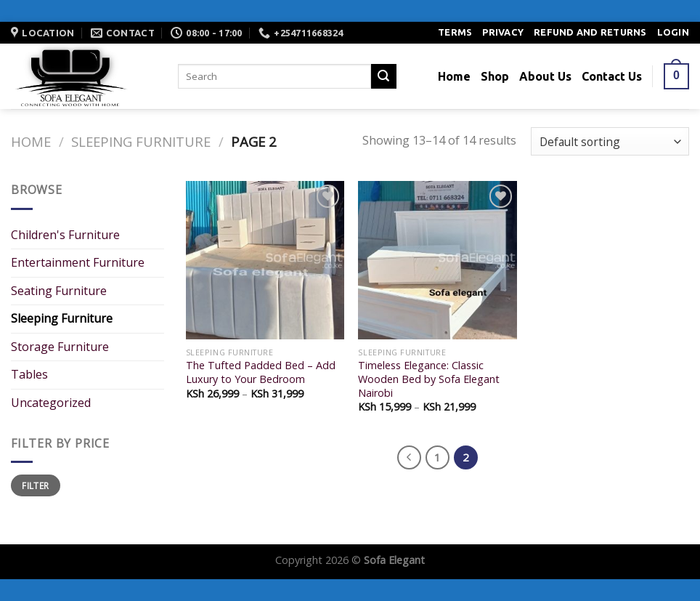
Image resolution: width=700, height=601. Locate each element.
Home (454, 76)
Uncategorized (51, 403)
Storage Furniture (60, 347)
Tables (29, 374)
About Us (545, 76)
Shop (495, 76)
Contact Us (612, 76)
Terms (455, 32)
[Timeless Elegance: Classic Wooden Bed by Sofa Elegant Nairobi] (437, 260)
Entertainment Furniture (78, 262)
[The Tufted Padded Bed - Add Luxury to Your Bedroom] (265, 260)
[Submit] (383, 76)
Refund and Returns (590, 32)
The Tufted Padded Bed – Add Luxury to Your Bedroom (261, 372)
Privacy (503, 32)
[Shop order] (610, 141)
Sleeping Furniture (141, 141)
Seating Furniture (59, 291)
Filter (35, 485)
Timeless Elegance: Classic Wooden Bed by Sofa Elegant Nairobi (429, 379)
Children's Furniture (65, 235)
